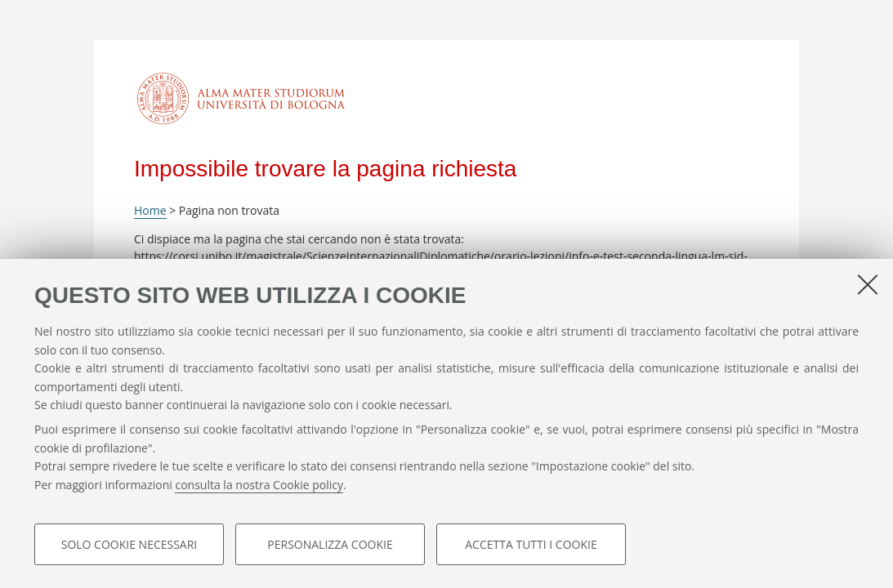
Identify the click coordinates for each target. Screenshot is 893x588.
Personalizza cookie (330, 544)
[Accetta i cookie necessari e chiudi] (868, 284)
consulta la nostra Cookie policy (259, 485)
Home (150, 210)
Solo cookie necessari (129, 544)
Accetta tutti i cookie (531, 544)
